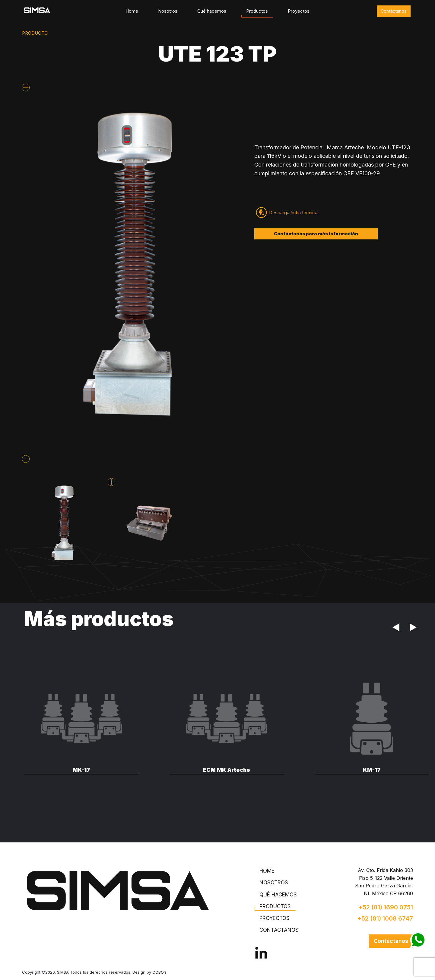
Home (132, 11)
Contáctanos (394, 11)
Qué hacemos (212, 11)
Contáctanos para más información (316, 234)
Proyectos (299, 11)
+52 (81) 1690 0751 (386, 907)
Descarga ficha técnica (293, 213)
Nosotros (168, 11)
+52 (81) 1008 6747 (385, 918)
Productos (257, 11)
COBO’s (159, 972)
